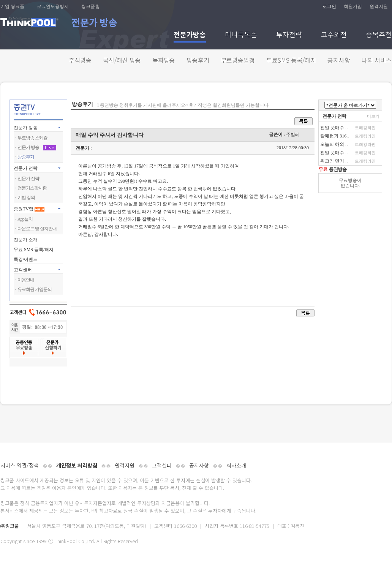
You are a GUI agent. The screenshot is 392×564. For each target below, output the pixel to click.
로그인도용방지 (53, 6)
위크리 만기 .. (334, 161)
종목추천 (379, 35)
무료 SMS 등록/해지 (34, 250)
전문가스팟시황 (32, 188)
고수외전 (334, 35)
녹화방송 (164, 60)
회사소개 (236, 465)
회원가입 (353, 6)
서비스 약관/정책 (20, 465)
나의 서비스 (377, 60)
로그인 (329, 6)
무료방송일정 (238, 60)
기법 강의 (26, 197)
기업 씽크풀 (12, 6)
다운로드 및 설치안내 (37, 229)
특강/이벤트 (26, 259)
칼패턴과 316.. (334, 136)
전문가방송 (190, 35)
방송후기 (198, 60)
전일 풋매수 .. (334, 128)
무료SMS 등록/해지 (291, 60)
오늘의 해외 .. (334, 144)
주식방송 (80, 60)
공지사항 (339, 60)
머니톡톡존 (241, 35)
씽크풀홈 (90, 6)
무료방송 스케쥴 (32, 138)
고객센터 (162, 465)
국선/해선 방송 (122, 60)
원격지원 (379, 6)
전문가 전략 (26, 168)
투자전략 (289, 35)
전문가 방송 (26, 128)
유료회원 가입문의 (35, 289)
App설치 (25, 219)
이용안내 (26, 280)
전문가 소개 (26, 240)
